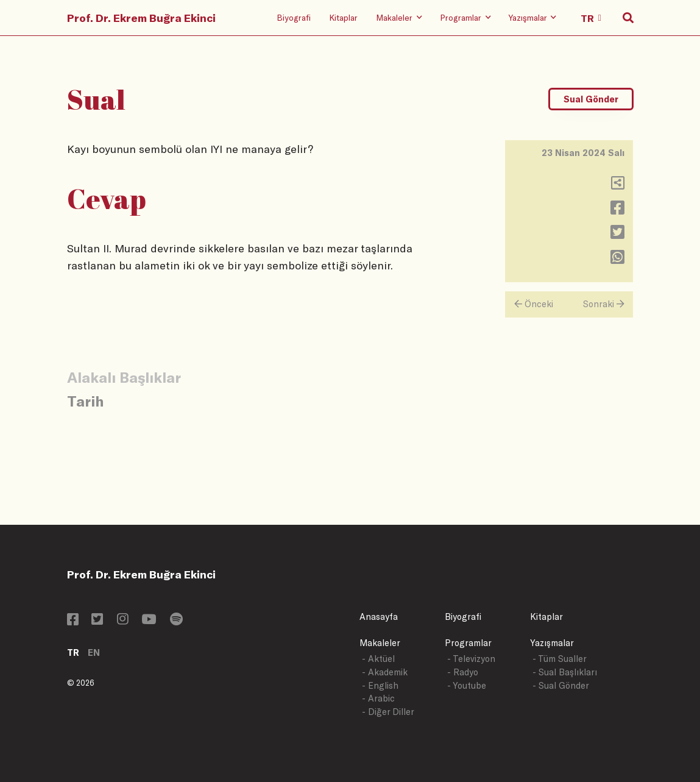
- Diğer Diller (388, 712)
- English (380, 685)
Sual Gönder (591, 99)
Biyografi (294, 17)
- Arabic (378, 698)
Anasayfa (379, 617)
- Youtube (467, 685)
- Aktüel (378, 659)
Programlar (468, 643)
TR (73, 652)
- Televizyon (471, 659)
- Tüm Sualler (560, 659)
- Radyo (463, 672)
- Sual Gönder (561, 685)
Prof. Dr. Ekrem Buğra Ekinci (141, 18)
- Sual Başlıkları (565, 672)
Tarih (85, 401)
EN (94, 652)
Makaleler (380, 643)
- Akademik (385, 672)
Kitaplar (343, 17)
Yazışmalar (552, 643)
